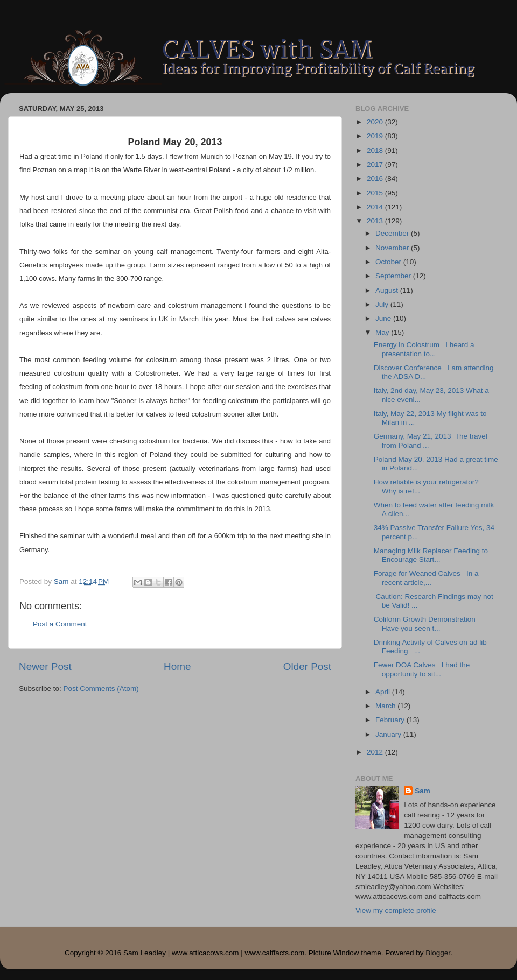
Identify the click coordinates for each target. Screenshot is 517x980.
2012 (376, 752)
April (384, 692)
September (394, 276)
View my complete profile (396, 910)
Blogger (438, 953)
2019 (376, 136)
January (389, 734)
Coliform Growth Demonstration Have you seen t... (427, 623)
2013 (376, 221)
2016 (376, 178)
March (386, 706)
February (391, 720)
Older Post (307, 667)
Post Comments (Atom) (101, 689)
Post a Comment (60, 624)
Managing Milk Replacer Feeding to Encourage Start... (431, 555)
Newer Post (45, 667)
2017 (376, 164)
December (393, 233)
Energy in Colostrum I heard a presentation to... (424, 349)
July (383, 304)
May (383, 332)
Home (177, 667)
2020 (376, 122)
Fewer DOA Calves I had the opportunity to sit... (422, 669)
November (393, 248)
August (388, 290)
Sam (422, 791)
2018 (376, 150)
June (384, 318)
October (389, 262)
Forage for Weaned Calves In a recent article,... (426, 578)
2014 (376, 207)
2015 (376, 193)
